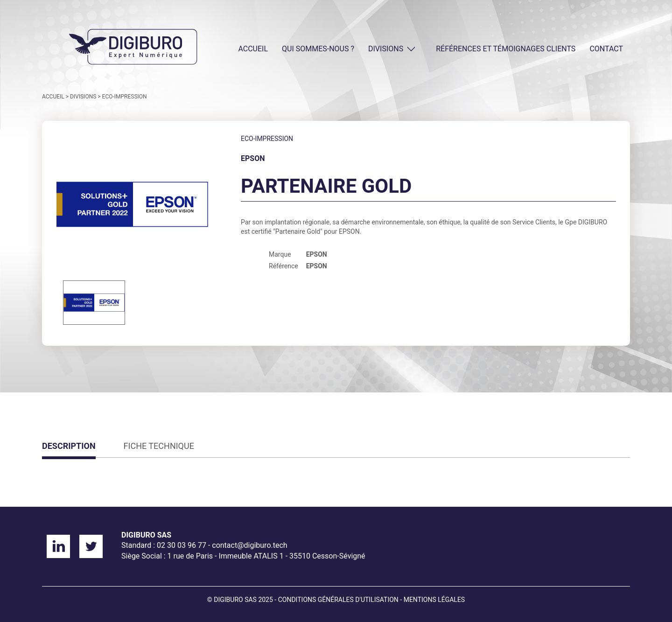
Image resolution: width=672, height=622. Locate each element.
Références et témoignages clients (506, 49)
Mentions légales (434, 600)
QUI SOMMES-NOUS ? (318, 49)
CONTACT (606, 49)
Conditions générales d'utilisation (338, 600)
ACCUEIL (253, 49)
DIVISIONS (386, 49)
